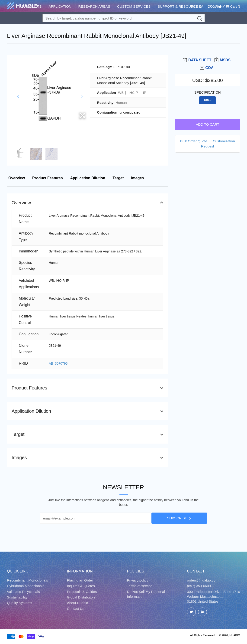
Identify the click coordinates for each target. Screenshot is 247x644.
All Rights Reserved (202, 635)
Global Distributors (81, 597)
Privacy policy (138, 580)
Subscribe (177, 518)
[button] (18, 97)
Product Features (48, 178)
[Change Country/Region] (197, 7)
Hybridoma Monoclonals (26, 586)
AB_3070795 (58, 363)
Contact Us (76, 609)
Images (137, 178)
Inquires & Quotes (81, 586)
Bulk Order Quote (194, 141)
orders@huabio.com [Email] (203, 580)
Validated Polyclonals (23, 592)
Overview (17, 178)
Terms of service (140, 586)
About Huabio (78, 603)
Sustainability (17, 597)
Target (118, 178)
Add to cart (207, 124)
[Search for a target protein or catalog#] (124, 18)
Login (214, 6)
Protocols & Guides (82, 592)
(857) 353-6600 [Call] (199, 586)
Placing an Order (80, 580)
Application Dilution (88, 178)
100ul (207, 100)
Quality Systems (19, 603)
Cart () (233, 6)
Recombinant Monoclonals (27, 580)
